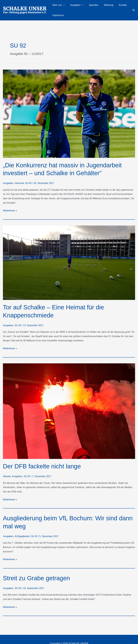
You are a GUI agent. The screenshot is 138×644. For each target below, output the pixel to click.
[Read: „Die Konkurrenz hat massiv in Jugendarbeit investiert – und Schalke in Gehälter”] (69, 105)
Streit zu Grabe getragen (36, 570)
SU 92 (28, 175)
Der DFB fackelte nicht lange (42, 458)
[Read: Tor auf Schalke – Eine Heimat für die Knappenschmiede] (69, 254)
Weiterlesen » (10, 202)
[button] (65, 6)
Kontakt (111, 6)
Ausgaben (75, 6)
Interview (19, 175)
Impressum (123, 6)
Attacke (7, 468)
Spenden (89, 6)
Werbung (100, 6)
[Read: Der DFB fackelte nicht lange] (69, 403)
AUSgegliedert (22, 528)
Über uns (60, 6)
